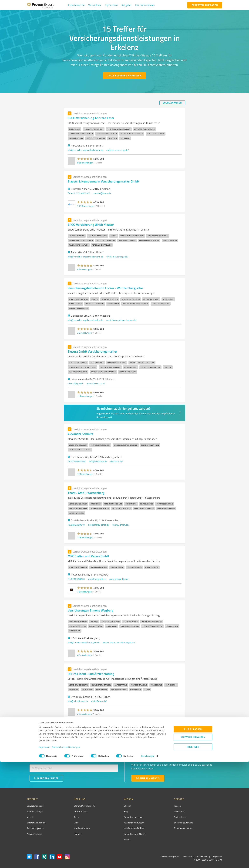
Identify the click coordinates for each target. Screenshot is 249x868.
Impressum (45, 853)
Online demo (162, 817)
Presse (160, 806)
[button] (76, 5)
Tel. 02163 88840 (76, 579)
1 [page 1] (172, 726)
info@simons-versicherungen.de (84, 642)
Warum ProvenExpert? (79, 806)
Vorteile (30, 817)
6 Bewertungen (84, 269)
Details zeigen (148, 862)
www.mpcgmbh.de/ (119, 579)
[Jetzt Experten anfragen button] (124, 75)
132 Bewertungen (86, 206)
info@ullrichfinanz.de (78, 701)
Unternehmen (75, 811)
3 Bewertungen (84, 333)
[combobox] (74, 758)
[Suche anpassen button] (172, 103)
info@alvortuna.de (98, 461)
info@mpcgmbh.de (97, 579)
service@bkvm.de (102, 193)
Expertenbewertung (166, 823)
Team (70, 817)
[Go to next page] (184, 726)
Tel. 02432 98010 (76, 525)
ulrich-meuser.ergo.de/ (117, 257)
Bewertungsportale (121, 817)
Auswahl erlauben (193, 843)
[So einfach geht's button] (148, 778)
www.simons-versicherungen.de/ (119, 642)
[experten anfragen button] (205, 5)
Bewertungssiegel (35, 806)
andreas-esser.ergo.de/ (118, 150)
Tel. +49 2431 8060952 (79, 193)
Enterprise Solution (36, 823)
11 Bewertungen (85, 396)
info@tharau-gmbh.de (99, 525)
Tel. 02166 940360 (77, 461)
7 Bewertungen (84, 592)
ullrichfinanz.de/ (99, 701)
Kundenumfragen (35, 811)
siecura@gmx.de (76, 383)
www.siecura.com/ (96, 383)
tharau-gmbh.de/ (121, 525)
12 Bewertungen (85, 474)
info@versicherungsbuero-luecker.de (85, 320)
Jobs (70, 823)
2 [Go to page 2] (178, 726)
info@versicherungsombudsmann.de (86, 150)
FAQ (114, 811)
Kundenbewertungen (122, 823)
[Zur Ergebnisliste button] (46, 778)
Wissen (116, 806)
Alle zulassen (193, 835)
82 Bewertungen (85, 163)
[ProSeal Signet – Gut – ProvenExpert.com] (210, 812)
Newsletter (162, 811)
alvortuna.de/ (117, 461)
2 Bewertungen (84, 714)
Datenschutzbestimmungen (66, 853)
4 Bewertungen (84, 655)
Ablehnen (193, 853)
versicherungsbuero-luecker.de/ (121, 320)
